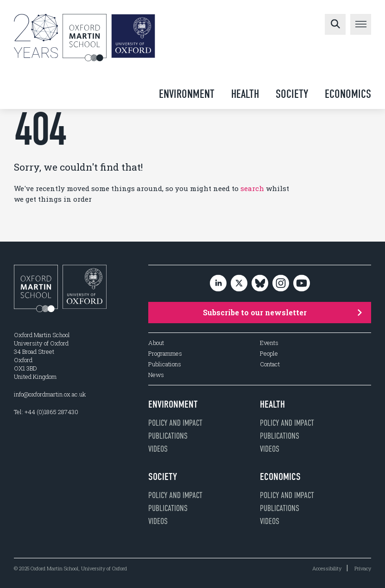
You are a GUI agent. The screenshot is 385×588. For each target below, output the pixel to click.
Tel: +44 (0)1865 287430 (46, 412)
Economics (348, 94)
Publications (165, 364)
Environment (187, 94)
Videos (158, 449)
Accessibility (327, 568)
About (156, 343)
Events (269, 343)
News (156, 375)
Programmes (165, 354)
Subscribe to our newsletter (283, 312)
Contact (270, 364)
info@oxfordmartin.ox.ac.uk (50, 394)
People (269, 354)
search (252, 188)
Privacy (363, 568)
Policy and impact (175, 423)
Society (292, 94)
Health (245, 94)
